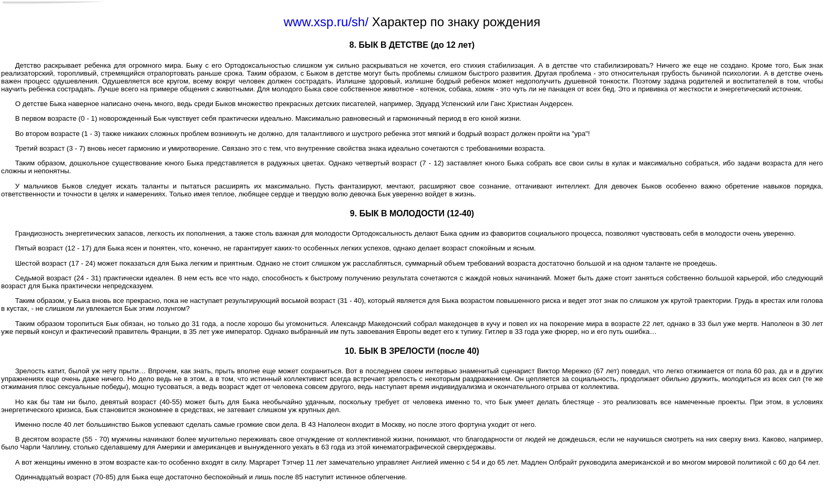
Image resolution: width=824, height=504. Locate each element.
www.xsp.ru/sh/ (326, 22)
